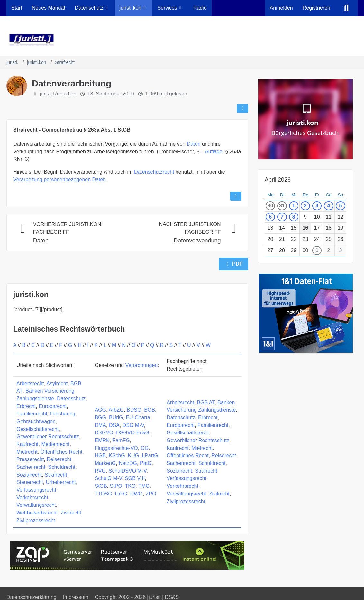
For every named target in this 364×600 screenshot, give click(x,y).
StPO (116, 486)
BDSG (134, 410)
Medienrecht (55, 444)
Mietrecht (27, 452)
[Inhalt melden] (236, 196)
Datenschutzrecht (154, 172)
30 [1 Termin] (270, 206)
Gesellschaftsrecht (38, 429)
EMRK (102, 440)
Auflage (214, 152)
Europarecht (53, 406)
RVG (100, 471)
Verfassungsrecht (36, 490)
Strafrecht (56, 475)
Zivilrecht (71, 513)
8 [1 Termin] (294, 217)
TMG (144, 486)
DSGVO (104, 433)
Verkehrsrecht (32, 498)
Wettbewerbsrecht (37, 513)
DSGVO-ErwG (133, 433)
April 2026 (278, 180)
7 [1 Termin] (282, 217)
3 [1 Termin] (317, 206)
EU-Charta (138, 418)
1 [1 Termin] (294, 206)
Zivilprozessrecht (36, 520)
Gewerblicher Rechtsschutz (48, 436)
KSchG (117, 455)
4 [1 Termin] (329, 206)
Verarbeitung (28, 180)
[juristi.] (182, 40)
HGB (100, 455)
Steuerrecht (30, 482)
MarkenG (105, 463)
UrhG (121, 494)
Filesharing (63, 414)
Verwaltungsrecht (36, 505)
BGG (100, 418)
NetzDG (128, 463)
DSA (114, 425)
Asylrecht (57, 383)
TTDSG (103, 494)
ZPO (151, 494)
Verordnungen (142, 365)
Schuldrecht (62, 467)
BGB (150, 410)
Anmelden (281, 8)
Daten (194, 144)
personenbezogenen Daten (75, 180)
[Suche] (346, 8)
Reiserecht (59, 459)
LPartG (150, 455)
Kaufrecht (27, 444)
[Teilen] (242, 108)
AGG (100, 410)
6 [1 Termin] (270, 217)
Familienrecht (32, 414)
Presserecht (30, 459)
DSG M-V (133, 425)
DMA (100, 425)
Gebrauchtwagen (36, 421)
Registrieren (316, 8)
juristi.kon (31, 295)
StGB (101, 486)
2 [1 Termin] (305, 206)
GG (145, 448)
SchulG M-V (108, 478)
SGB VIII (135, 478)
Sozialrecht (29, 475)
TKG (130, 486)
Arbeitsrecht (30, 383)
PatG (146, 463)
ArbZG (116, 410)
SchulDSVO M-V (128, 471)
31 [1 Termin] (282, 206)
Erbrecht (26, 406)
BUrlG (116, 418)
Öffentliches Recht (61, 452)
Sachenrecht (31, 467)
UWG (136, 494)
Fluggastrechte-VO (116, 448)
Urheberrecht (61, 482)
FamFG (121, 440)
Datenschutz (71, 399)
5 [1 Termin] (340, 206)
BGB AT (206, 402)
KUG (134, 455)
